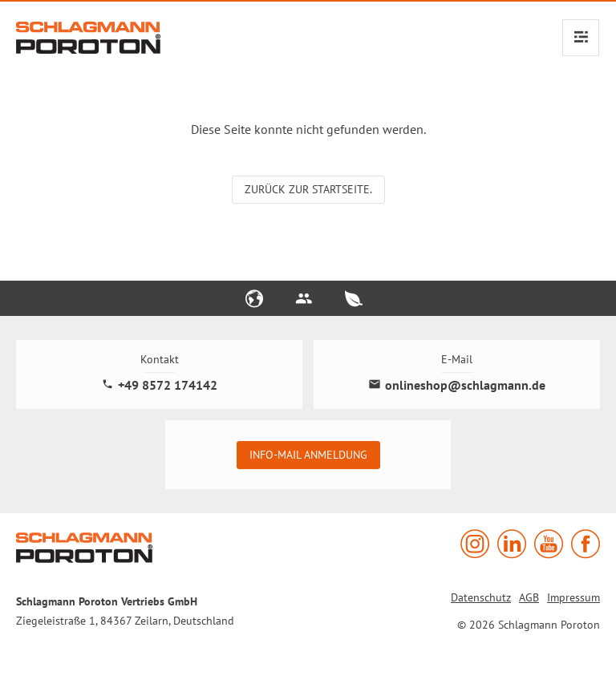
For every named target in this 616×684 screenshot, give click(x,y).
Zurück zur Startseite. (308, 189)
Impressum (573, 597)
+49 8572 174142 (159, 385)
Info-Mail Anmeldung (308, 455)
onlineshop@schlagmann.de (457, 385)
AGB (529, 597)
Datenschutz (481, 597)
